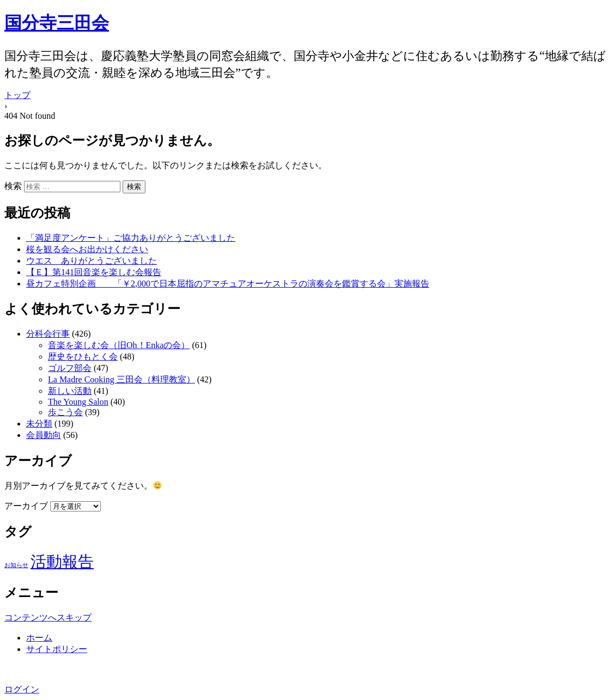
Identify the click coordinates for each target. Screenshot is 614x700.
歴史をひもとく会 (83, 357)
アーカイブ (26, 506)
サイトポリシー (57, 649)
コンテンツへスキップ (48, 617)
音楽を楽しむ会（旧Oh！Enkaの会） (119, 345)
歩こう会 (65, 412)
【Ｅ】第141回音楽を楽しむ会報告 (94, 272)
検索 (13, 186)
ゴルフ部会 (70, 368)
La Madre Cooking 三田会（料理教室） (121, 379)
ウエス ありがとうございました (92, 261)
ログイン (22, 689)
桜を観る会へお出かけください (87, 249)
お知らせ (16, 565)
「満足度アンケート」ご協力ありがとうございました (131, 238)
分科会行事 (48, 334)
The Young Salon (78, 402)
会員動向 (44, 435)
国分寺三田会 (57, 23)
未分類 (39, 424)
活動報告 (62, 562)
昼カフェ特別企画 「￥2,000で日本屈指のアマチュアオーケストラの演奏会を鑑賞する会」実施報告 (228, 284)
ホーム (39, 638)
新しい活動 (70, 391)
